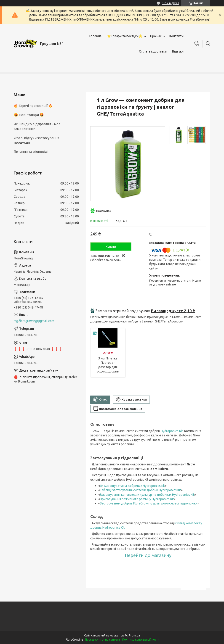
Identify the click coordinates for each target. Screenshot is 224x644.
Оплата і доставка (153, 51)
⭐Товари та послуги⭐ (125, 36)
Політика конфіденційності (140, 640)
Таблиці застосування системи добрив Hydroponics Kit (140, 490)
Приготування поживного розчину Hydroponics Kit (137, 499)
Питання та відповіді (31, 152)
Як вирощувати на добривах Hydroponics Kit (132, 486)
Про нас (156, 36)
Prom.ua (134, 635)
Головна (95, 36)
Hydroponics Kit (172, 431)
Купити (111, 247)
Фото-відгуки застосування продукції (36, 140)
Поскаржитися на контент (103, 640)
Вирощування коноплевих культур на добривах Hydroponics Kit (147, 495)
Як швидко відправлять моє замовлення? (37, 126)
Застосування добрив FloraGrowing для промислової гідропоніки (149, 503)
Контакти (176, 36)
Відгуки (178, 51)
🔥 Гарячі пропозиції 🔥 (33, 106)
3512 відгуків (171, 3)
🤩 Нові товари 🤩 (29, 115)
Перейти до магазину (148, 555)
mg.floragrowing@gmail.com (34, 321)
